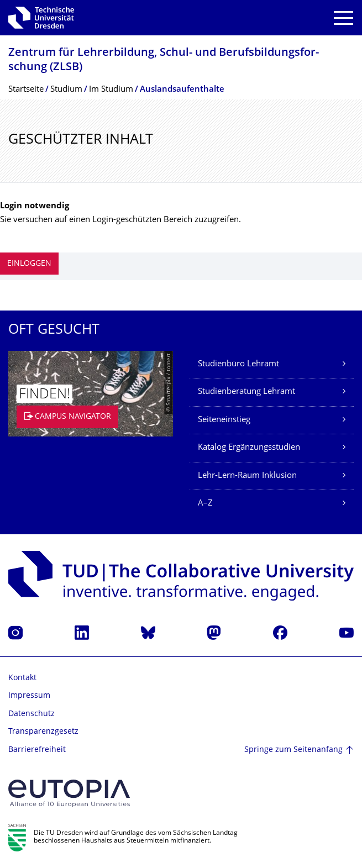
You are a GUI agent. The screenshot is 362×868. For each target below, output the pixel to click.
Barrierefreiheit (37, 750)
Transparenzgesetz (43, 732)
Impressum (29, 696)
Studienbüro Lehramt (238, 364)
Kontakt (22, 678)
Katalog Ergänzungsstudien (249, 448)
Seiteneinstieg (224, 420)
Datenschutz (32, 714)
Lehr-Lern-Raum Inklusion (247, 476)
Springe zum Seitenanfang (293, 750)
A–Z (205, 504)
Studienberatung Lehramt (246, 392)
